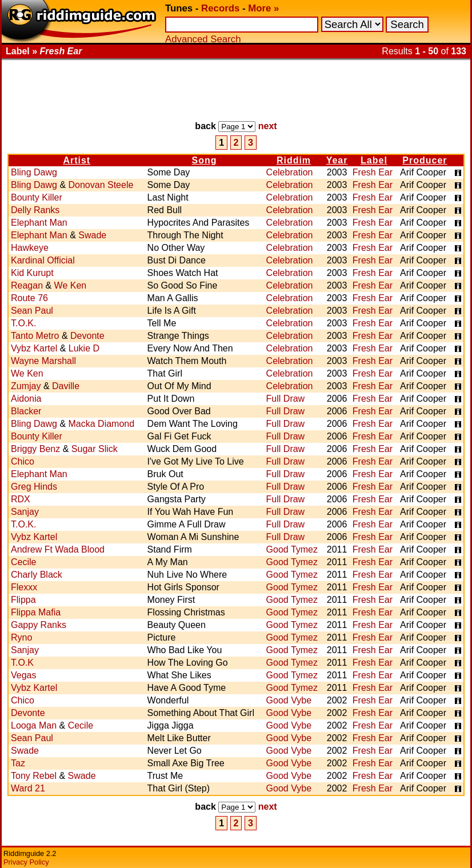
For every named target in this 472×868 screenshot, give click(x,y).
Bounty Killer (37, 197)
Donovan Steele (101, 185)
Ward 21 (28, 788)
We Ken (71, 285)
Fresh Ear (373, 172)
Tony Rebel (34, 776)
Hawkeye (30, 248)
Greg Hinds (34, 487)
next (268, 126)
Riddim (294, 160)
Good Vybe (289, 700)
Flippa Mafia (36, 612)
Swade (92, 235)
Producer (425, 160)
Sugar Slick (95, 449)
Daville (66, 386)
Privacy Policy (26, 862)
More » (263, 8)
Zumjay (26, 386)
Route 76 (29, 298)
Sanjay (25, 512)
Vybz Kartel (34, 348)
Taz (18, 763)
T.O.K (22, 663)
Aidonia (26, 399)
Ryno (21, 637)
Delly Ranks (35, 210)
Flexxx (24, 587)
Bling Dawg (34, 172)
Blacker (26, 411)
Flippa (23, 600)
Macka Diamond (102, 424)
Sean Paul (32, 311)
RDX (21, 499)
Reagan (27, 285)
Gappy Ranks (39, 625)
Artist (77, 160)
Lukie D (84, 348)
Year (337, 160)
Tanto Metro (35, 336)
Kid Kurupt (32, 273)
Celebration (290, 172)
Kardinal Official (43, 260)
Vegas (23, 675)
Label (374, 160)
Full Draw (286, 399)
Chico (23, 461)
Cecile (23, 562)
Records (220, 8)
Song (205, 160)
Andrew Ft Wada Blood (58, 549)
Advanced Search (203, 39)
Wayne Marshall (43, 361)
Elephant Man (39, 223)
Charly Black (37, 575)
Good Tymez (292, 549)
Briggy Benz (35, 449)
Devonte (87, 336)
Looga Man (34, 725)
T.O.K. (23, 323)
